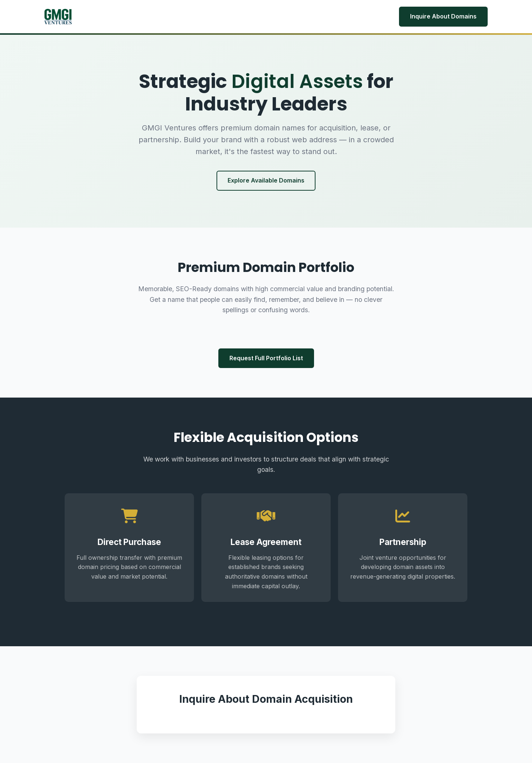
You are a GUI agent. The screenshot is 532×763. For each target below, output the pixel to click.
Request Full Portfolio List (266, 358)
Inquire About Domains (443, 16)
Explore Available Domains (266, 180)
